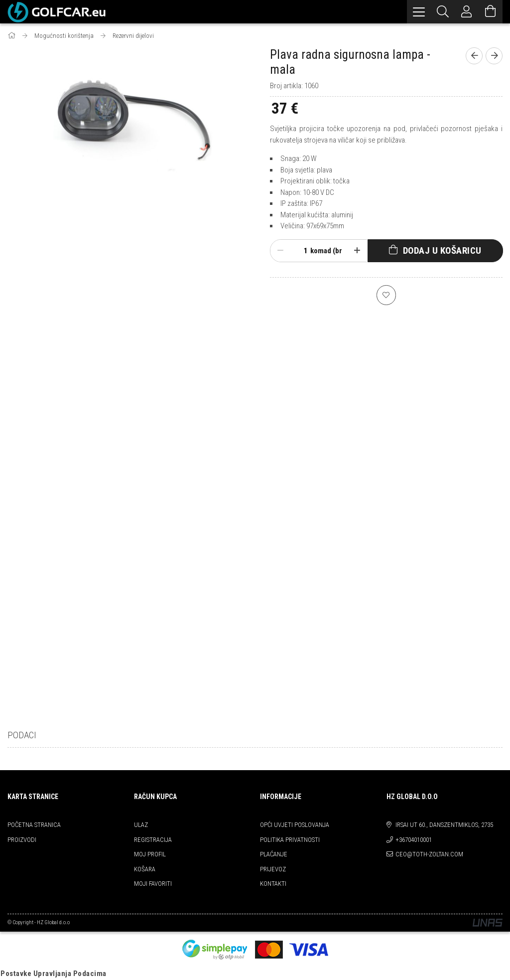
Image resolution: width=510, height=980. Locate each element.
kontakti (273, 884)
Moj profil (150, 854)
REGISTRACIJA (153, 840)
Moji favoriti (153, 884)
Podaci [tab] (22, 735)
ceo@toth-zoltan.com (429, 854)
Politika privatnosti (290, 840)
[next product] (494, 56)
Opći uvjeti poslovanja (295, 825)
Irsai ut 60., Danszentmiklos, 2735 (444, 825)
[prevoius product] (474, 56)
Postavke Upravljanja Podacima (54, 974)
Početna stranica (34, 825)
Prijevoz (273, 869)
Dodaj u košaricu (442, 250)
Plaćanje (274, 854)
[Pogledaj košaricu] (491, 12)
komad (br (326, 251)
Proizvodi (22, 840)
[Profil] (467, 12)
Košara (145, 869)
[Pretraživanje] (443, 12)
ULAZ (141, 825)
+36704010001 (414, 840)
